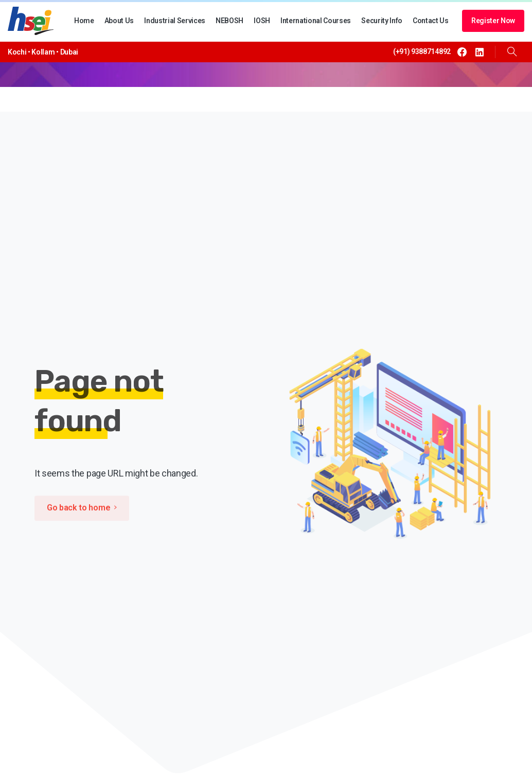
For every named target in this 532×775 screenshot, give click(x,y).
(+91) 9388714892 (422, 51)
